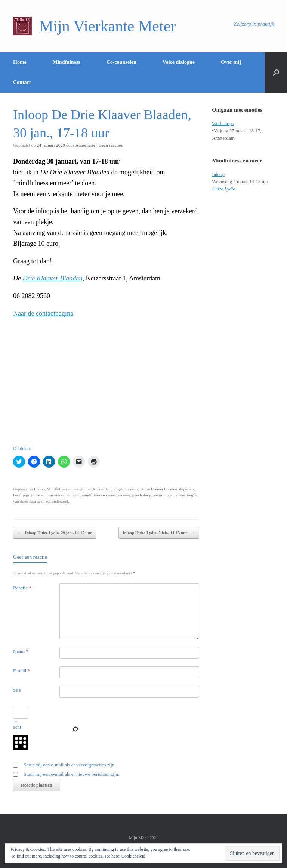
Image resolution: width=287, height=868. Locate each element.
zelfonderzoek (57, 501)
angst (118, 489)
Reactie (22, 588)
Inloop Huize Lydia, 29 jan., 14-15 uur (55, 533)
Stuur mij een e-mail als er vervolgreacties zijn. (70, 765)
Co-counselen (121, 62)
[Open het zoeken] (276, 72)
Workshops (223, 123)
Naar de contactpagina (43, 313)
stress (180, 495)
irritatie (38, 495)
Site (17, 690)
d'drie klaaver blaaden (159, 489)
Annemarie (85, 145)
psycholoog (142, 495)
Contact (22, 82)
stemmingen (163, 495)
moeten (124, 495)
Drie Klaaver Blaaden (53, 278)
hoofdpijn (21, 495)
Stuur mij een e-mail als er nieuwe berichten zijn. (71, 774)
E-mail (21, 671)
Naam (21, 651)
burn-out (132, 489)
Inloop (39, 489)
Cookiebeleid (133, 856)
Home (20, 62)
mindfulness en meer (99, 495)
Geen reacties (110, 145)
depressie (187, 489)
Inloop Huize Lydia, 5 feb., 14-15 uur (159, 533)
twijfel (192, 495)
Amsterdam (102, 489)
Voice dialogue (179, 62)
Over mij (231, 62)
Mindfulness (67, 62)
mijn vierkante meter (63, 495)
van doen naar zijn (28, 501)
